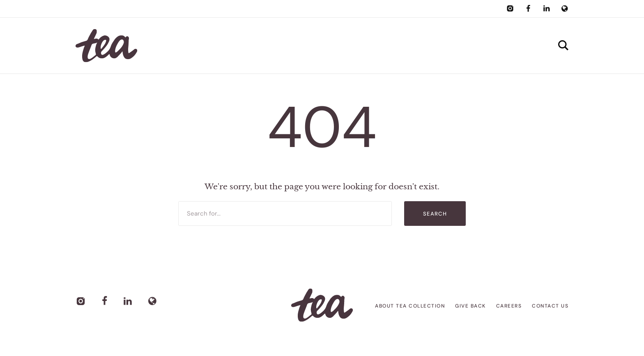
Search (435, 214)
